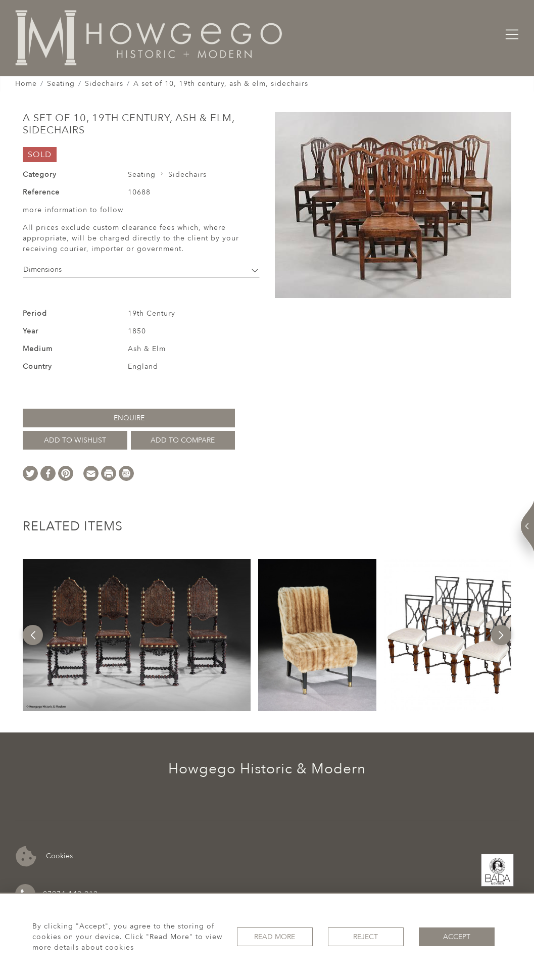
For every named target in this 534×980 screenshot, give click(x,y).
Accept (457, 937)
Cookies (44, 856)
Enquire (129, 418)
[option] (136, 635)
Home (26, 84)
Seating (61, 84)
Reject (366, 937)
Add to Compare (183, 440)
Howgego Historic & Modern (267, 769)
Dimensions (141, 269)
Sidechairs (104, 84)
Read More (275, 937)
